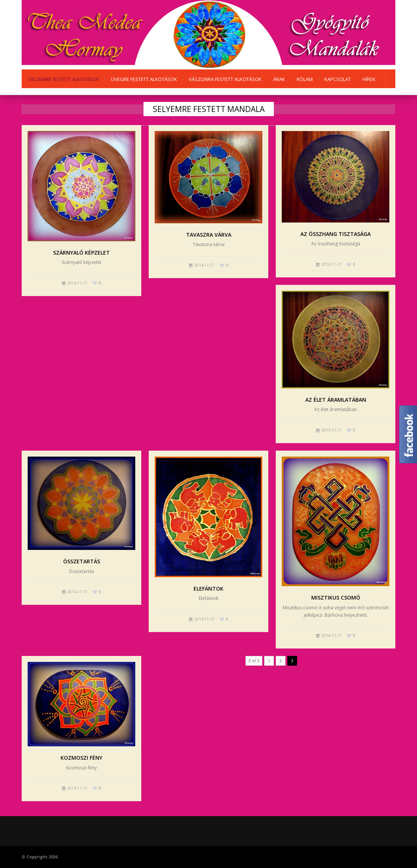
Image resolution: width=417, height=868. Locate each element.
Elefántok (208, 589)
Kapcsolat (338, 79)
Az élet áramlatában (336, 400)
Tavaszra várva (209, 235)
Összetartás (82, 561)
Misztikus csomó (336, 598)
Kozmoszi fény (81, 758)
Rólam (305, 79)
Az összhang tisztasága (336, 234)
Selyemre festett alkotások (64, 79)
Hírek (369, 79)
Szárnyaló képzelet (81, 253)
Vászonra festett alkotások (225, 79)
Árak (279, 79)
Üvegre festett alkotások (144, 79)
